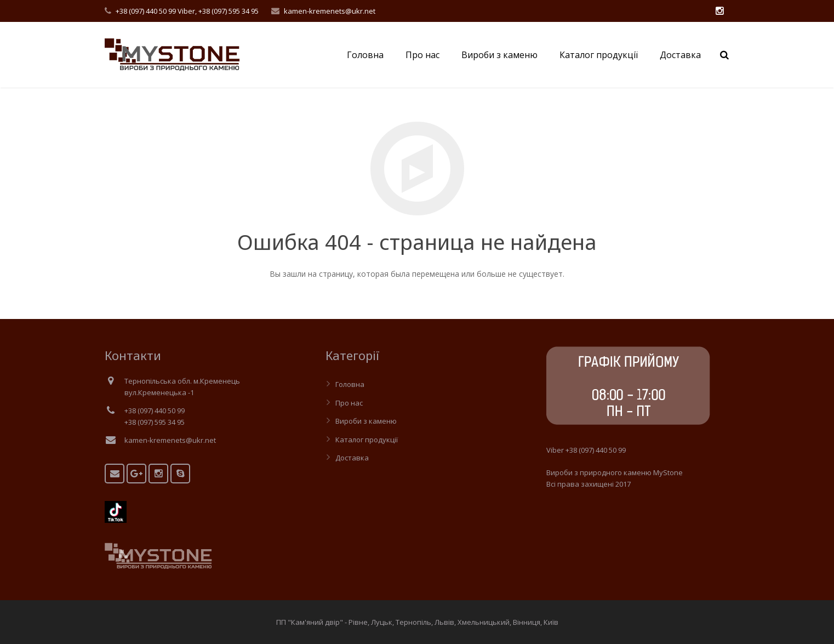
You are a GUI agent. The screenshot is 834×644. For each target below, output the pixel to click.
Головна (350, 384)
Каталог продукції (367, 440)
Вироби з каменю (366, 421)
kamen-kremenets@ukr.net (330, 11)
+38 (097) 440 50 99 (146, 11)
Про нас (349, 403)
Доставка (352, 458)
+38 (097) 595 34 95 (229, 11)
